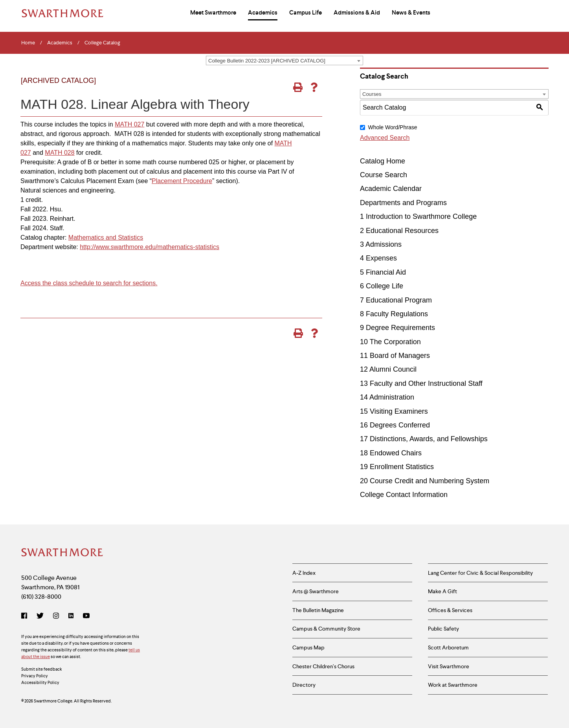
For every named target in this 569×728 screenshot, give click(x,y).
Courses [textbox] (372, 94)
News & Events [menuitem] (411, 13)
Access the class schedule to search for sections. (89, 283)
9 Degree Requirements (397, 328)
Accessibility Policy (40, 683)
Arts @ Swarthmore (316, 591)
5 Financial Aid (383, 272)
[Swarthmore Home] (62, 553)
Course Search (384, 175)
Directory (304, 685)
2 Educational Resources (399, 231)
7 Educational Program (396, 300)
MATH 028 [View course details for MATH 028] (60, 153)
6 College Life (382, 286)
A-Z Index (304, 573)
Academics (60, 43)
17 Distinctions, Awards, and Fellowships (424, 439)
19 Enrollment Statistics (397, 467)
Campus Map (308, 648)
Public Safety (443, 629)
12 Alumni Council (388, 369)
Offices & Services (450, 610)
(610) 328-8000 (41, 597)
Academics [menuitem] (263, 13)
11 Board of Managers (395, 356)
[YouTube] (86, 616)
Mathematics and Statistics (106, 237)
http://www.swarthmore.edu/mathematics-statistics (150, 247)
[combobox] (284, 61)
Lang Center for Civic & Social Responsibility (480, 573)
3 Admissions (381, 244)
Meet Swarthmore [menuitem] (213, 13)
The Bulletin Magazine (318, 610)
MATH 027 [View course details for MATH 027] (129, 124)
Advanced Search (385, 138)
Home (28, 43)
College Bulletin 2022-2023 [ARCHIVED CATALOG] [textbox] (267, 61)
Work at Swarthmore (453, 685)
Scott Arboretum (448, 648)
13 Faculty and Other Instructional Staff (421, 383)
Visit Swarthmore (449, 667)
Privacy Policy (35, 676)
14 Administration (387, 397)
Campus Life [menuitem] (306, 13)
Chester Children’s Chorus (323, 667)
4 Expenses (378, 258)
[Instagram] (56, 616)
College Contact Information (404, 495)
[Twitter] (40, 616)
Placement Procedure (182, 181)
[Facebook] (26, 616)
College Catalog (102, 43)
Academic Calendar (391, 189)
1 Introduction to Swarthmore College (418, 216)
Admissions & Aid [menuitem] (357, 13)
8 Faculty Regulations (394, 314)
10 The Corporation (390, 342)
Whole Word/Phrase (392, 127)
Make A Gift (442, 591)
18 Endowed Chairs (391, 453)
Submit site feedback (42, 669)
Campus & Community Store (326, 629)
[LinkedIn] (71, 616)
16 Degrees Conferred (395, 425)
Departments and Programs (403, 203)
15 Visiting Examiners (394, 411)
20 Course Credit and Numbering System (425, 481)
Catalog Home (383, 161)
